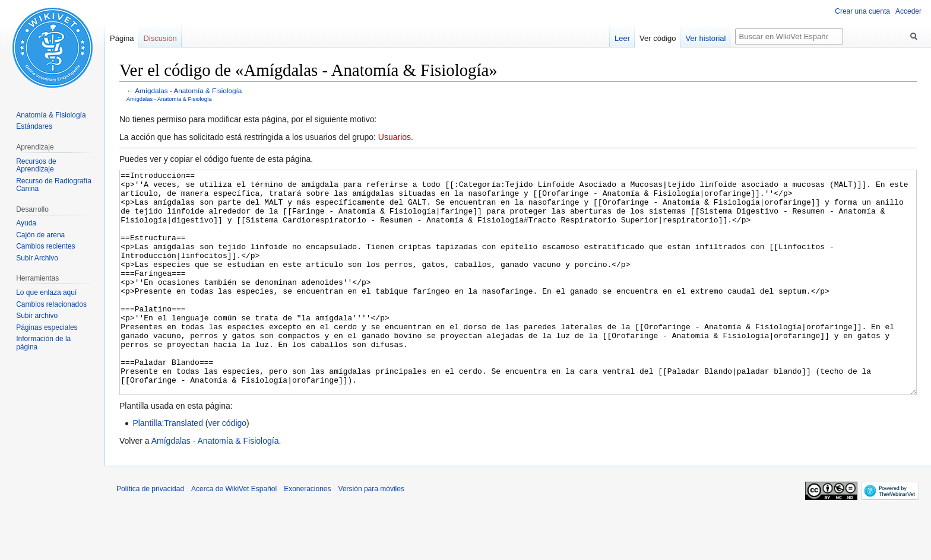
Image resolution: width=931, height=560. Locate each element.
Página (122, 38)
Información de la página (43, 343)
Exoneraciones (307, 533)
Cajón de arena (40, 235)
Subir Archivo (37, 258)
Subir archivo (37, 316)
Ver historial (705, 38)
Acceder (908, 11)
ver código (228, 467)
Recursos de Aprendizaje (36, 166)
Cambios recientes (45, 246)
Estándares (34, 126)
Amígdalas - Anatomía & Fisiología (188, 90)
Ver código (658, 38)
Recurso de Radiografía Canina (54, 185)
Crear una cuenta (862, 11)
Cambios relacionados (51, 304)
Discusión (160, 38)
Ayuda (26, 223)
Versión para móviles (371, 533)
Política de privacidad (150, 533)
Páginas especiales (47, 327)
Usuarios (395, 137)
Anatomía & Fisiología (51, 115)
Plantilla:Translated (168, 467)
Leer (622, 38)
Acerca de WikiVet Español (234, 533)
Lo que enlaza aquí (46, 292)
